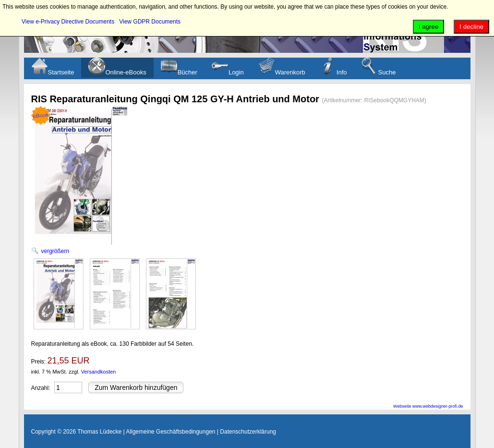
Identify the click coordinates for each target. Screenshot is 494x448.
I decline (471, 27)
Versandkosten (99, 372)
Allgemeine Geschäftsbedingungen (170, 432)
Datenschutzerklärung (248, 432)
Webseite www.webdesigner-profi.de (428, 406)
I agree (429, 27)
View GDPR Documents (150, 22)
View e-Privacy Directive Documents (68, 22)
